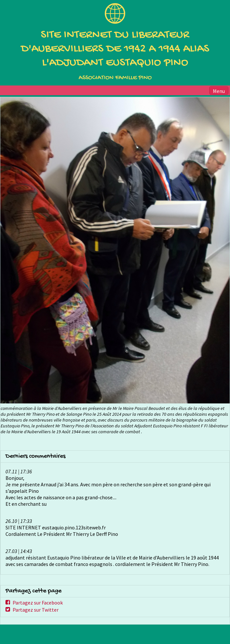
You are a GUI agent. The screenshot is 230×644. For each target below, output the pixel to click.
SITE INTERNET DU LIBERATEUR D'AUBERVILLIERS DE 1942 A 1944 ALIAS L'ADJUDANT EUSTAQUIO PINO (115, 49)
